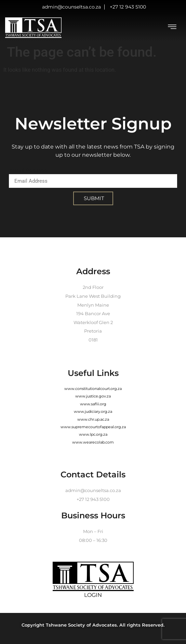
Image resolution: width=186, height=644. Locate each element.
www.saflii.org (93, 404)
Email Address (28, 170)
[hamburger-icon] (172, 28)
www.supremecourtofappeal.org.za (93, 427)
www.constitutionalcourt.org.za (93, 389)
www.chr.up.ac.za (93, 419)
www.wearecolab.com (93, 442)
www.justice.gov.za (93, 396)
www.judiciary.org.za (93, 411)
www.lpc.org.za (93, 434)
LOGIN (93, 595)
